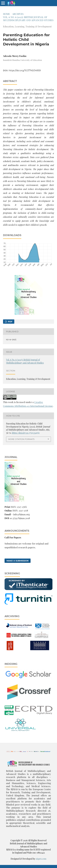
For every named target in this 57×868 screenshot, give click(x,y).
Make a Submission (18, 561)
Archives (18, 14)
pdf (10, 322)
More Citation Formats (21, 439)
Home (6, 14)
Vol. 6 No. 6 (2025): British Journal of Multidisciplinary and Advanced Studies (28, 19)
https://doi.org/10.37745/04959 (25, 70)
